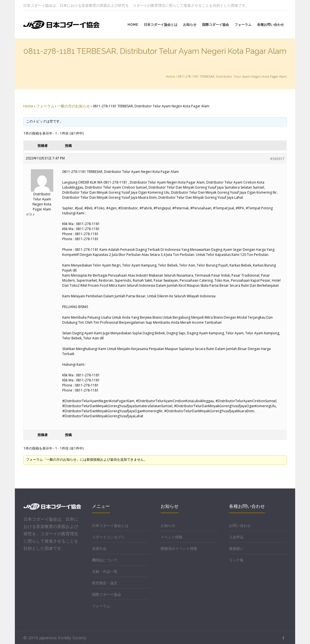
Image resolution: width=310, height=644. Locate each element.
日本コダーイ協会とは (110, 525)
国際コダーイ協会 (107, 594)
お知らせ (168, 525)
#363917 (277, 159)
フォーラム (45, 106)
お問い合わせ (240, 525)
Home (171, 76)
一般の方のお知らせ (74, 106)
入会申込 (236, 537)
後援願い (236, 548)
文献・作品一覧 (105, 571)
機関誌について (105, 560)
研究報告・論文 (105, 583)
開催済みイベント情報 (179, 548)
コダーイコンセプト (108, 537)
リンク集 (236, 560)
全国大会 (99, 548)
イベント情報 (172, 537)
